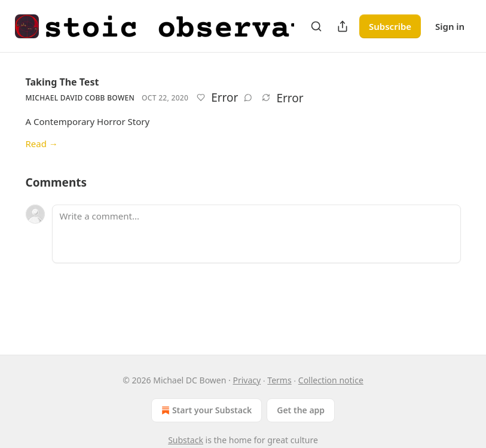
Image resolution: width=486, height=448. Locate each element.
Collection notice (331, 380)
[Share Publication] (343, 26)
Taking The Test (62, 82)
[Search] (316, 26)
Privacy (247, 380)
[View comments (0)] (248, 97)
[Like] (201, 97)
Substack (186, 440)
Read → (42, 144)
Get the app (301, 410)
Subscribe (390, 26)
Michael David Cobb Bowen (80, 98)
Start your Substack (205, 410)
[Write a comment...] (256, 234)
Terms (279, 380)
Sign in (450, 26)
